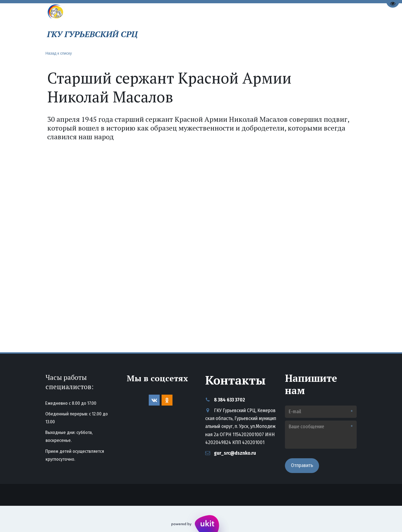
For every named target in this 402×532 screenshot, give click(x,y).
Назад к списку (59, 53)
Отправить (302, 465)
